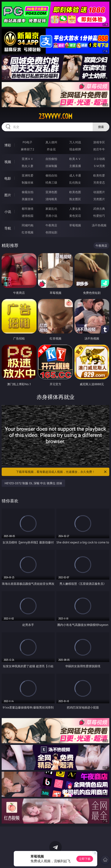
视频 (8, 162)
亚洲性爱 (28, 175)
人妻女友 (75, 209)
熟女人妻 (28, 166)
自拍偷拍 (51, 159)
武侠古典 (99, 209)
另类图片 (99, 199)
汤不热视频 (99, 225)
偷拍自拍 (51, 175)
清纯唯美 (51, 199)
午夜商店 (51, 225)
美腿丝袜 (28, 199)
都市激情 (28, 209)
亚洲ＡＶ (28, 159)
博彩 (8, 145)
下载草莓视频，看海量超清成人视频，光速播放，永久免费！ (62, 472)
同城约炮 (28, 225)
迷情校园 (28, 216)
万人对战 (75, 142)
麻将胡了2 (28, 149)
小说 (8, 212)
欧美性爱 (99, 175)
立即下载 (85, 859)
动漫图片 (99, 192)
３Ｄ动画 (99, 159)
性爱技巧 (99, 216)
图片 (8, 195)
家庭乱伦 (51, 209)
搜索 (101, 127)
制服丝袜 (28, 182)
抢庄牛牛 (99, 149)
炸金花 (51, 149)
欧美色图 (75, 192)
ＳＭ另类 (99, 166)
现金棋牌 (75, 149)
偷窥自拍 (28, 192)
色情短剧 (51, 232)
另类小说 (51, 216)
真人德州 (51, 142)
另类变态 (99, 182)
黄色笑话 (75, 216)
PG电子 (27, 142)
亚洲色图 (51, 192)
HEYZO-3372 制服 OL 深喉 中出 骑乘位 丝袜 (33, 483)
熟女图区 (75, 199)
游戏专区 (99, 142)
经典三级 (51, 182)
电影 (8, 178)
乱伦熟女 (75, 182)
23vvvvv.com (55, 116)
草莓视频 (75, 225)
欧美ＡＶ (75, 159)
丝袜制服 (51, 166)
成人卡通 (75, 175)
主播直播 (75, 166)
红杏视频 (28, 232)
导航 (8, 228)
